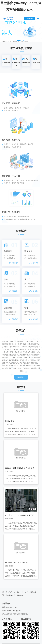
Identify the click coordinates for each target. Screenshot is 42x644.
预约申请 (30, 19)
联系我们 (6, 604)
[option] (21, 32)
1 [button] (19, 40)
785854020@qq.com (14, 611)
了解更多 (21, 384)
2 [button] (23, 40)
